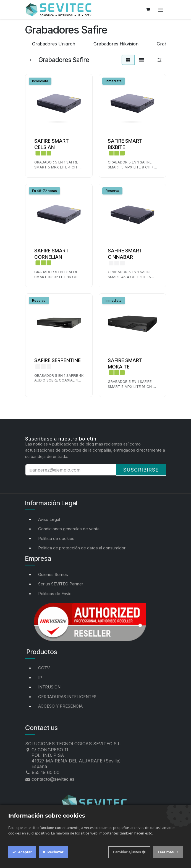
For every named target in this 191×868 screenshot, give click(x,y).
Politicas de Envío (55, 594)
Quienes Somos (53, 574)
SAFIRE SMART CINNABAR (125, 254)
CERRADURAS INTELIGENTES (67, 697)
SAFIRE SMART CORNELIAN (52, 254)
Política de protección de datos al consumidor (82, 548)
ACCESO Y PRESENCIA (60, 706)
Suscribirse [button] (141, 470)
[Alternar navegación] (161, 10)
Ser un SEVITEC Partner (61, 584)
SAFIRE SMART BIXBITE (125, 144)
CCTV (44, 668)
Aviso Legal (49, 519)
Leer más (166, 852)
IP (40, 678)
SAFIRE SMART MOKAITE (125, 363)
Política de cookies (56, 538)
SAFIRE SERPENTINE (57, 360)
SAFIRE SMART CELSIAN (52, 144)
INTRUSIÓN (49, 687)
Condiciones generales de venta (69, 529)
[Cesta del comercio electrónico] (148, 10)
